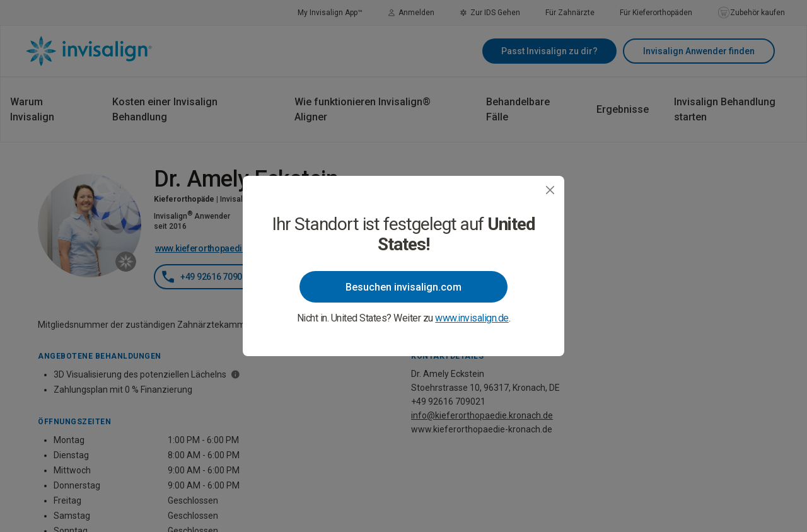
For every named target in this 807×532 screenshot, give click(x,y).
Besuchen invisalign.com (403, 287)
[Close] (550, 190)
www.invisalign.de (472, 318)
